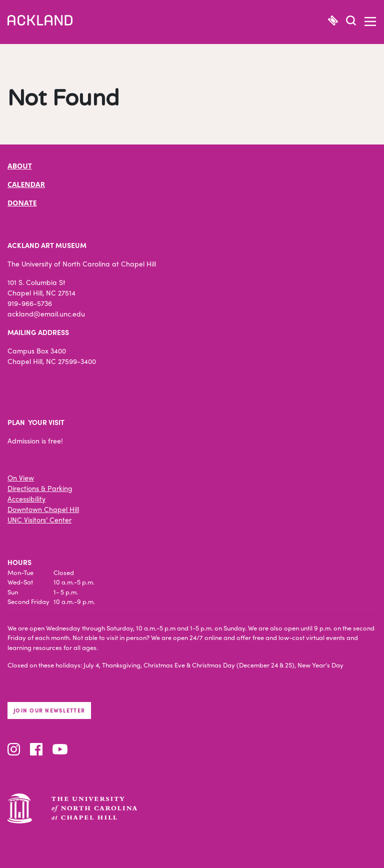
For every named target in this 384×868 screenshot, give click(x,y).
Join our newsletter (49, 710)
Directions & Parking (40, 488)
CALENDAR (26, 184)
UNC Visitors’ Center (39, 519)
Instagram (14, 749)
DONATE (22, 203)
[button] (351, 22)
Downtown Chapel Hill (43, 509)
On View (21, 477)
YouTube (60, 749)
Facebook (36, 749)
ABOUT (20, 166)
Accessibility (26, 498)
